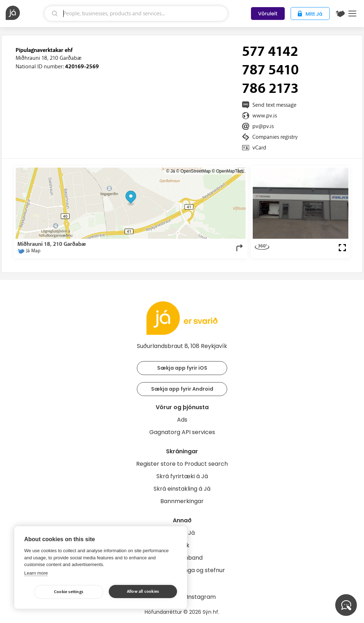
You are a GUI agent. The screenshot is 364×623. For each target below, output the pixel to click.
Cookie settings (69, 592)
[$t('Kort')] (340, 14)
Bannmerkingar (182, 501)
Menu (352, 14)
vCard (259, 148)
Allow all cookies (143, 592)
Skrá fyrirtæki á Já (182, 476)
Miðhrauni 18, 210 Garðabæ (49, 58)
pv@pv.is (263, 126)
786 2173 (270, 89)
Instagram (201, 597)
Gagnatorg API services (182, 432)
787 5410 (271, 70)
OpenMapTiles (230, 171)
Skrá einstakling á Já (182, 489)
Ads (182, 420)
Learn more (36, 573)
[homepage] (24, 13)
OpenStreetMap (196, 171)
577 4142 (270, 52)
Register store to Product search (182, 464)
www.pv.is (265, 116)
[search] (136, 14)
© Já (170, 171)
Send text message (274, 105)
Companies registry (275, 137)
